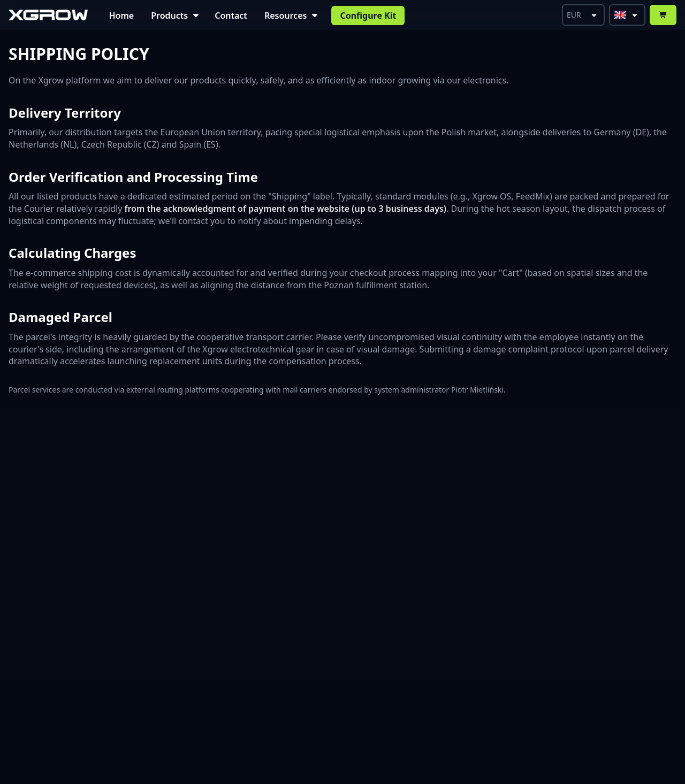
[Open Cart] (663, 15)
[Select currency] (583, 15)
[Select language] (627, 15)
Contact (231, 16)
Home (122, 16)
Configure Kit (368, 16)
